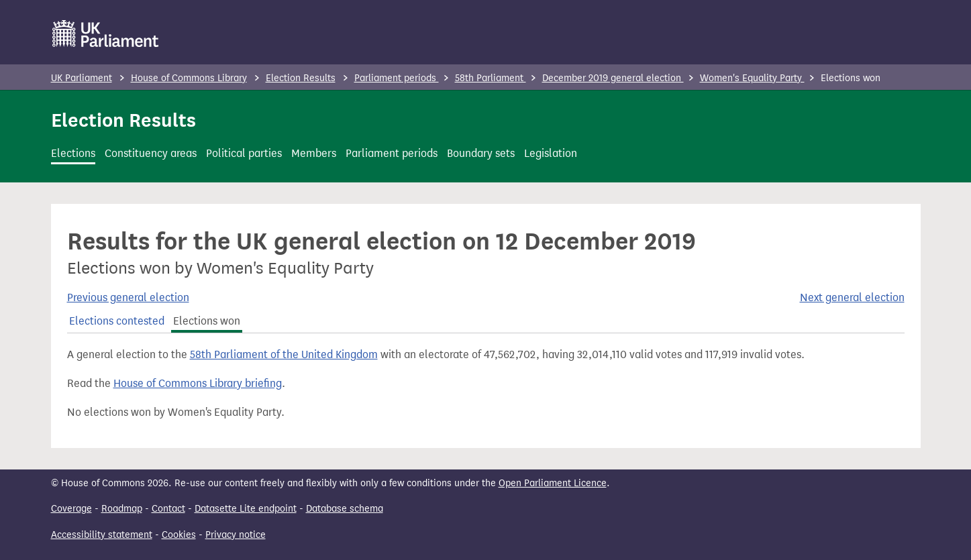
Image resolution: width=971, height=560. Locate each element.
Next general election (852, 297)
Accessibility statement (102, 535)
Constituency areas (151, 153)
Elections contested (117, 321)
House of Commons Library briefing (198, 383)
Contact (168, 509)
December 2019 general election (613, 78)
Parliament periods (397, 78)
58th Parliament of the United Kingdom (284, 354)
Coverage (71, 509)
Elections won (207, 321)
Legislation (551, 153)
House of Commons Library (189, 78)
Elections (73, 153)
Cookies (179, 535)
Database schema (345, 509)
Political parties (244, 153)
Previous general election (128, 297)
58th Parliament (491, 78)
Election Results (301, 78)
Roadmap (122, 509)
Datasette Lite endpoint (246, 509)
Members (314, 153)
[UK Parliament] (106, 34)
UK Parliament (82, 78)
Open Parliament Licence (553, 483)
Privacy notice (236, 535)
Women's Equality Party (752, 78)
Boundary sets (481, 153)
